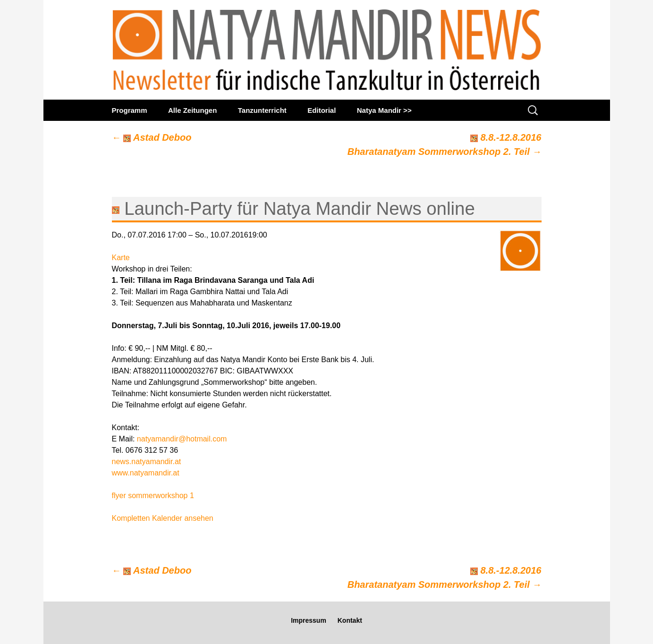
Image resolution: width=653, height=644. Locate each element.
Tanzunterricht (262, 110)
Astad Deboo (152, 137)
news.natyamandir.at (147, 462)
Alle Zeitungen (192, 110)
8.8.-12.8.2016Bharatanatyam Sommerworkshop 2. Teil (445, 144)
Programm (130, 110)
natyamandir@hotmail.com (182, 439)
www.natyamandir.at (146, 473)
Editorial (322, 110)
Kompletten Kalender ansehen (163, 518)
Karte (121, 258)
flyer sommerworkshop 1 (153, 496)
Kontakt (350, 620)
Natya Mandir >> (384, 110)
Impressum (309, 620)
